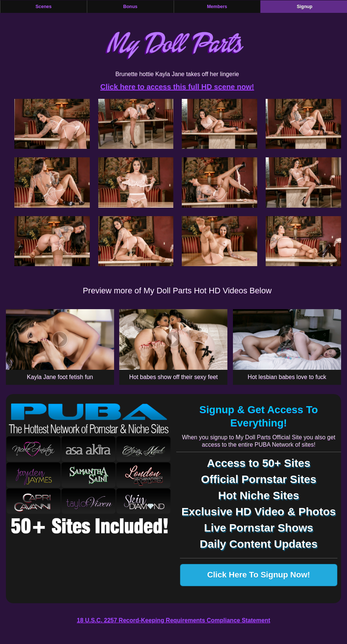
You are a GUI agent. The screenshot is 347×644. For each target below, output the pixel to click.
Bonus (130, 7)
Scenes (43, 7)
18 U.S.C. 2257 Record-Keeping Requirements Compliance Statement (173, 620)
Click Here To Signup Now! (259, 575)
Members (217, 7)
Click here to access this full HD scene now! (177, 87)
